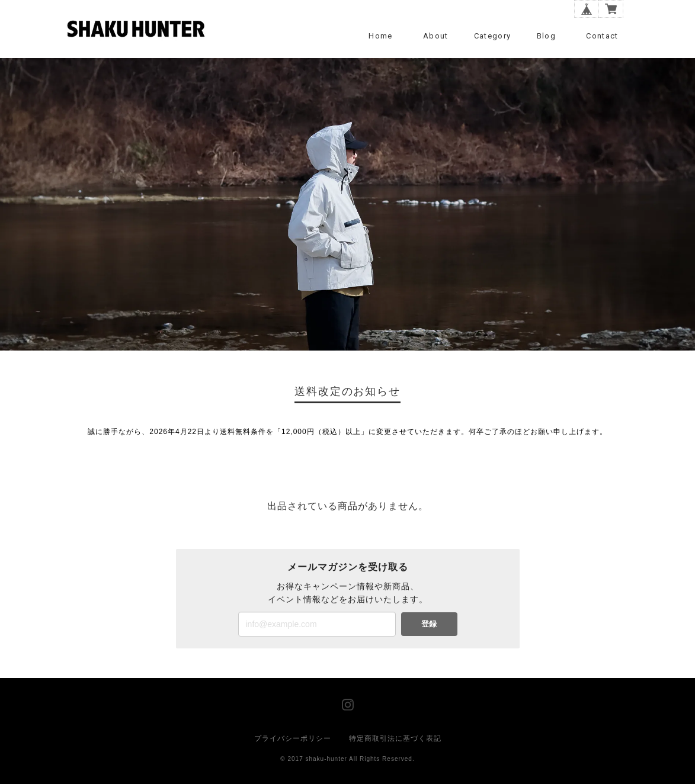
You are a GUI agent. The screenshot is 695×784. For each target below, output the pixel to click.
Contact (602, 36)
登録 (429, 624)
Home (380, 36)
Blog (546, 36)
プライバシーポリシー (293, 738)
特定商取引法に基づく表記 (395, 738)
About (436, 36)
